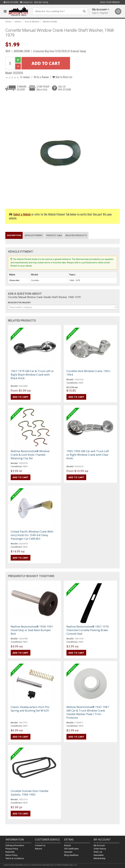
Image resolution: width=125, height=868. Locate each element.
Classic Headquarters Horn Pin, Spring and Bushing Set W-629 (30, 709)
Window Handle (50, 22)
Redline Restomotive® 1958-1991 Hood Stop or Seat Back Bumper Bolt (32, 630)
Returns (38, 849)
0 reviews (25, 77)
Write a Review (41, 77)
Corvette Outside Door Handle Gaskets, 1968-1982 (30, 793)
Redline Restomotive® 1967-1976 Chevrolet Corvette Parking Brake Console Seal (88, 630)
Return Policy (11, 855)
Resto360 (10, 852)
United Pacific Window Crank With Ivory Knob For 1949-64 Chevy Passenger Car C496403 (32, 535)
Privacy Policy (12, 849)
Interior (18, 22)
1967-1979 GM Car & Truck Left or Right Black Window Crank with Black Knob (32, 375)
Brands (68, 845)
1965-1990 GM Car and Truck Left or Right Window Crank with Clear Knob (88, 455)
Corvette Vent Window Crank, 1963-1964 (89, 373)
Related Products (76, 235)
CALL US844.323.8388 (65, 88)
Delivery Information (15, 845)
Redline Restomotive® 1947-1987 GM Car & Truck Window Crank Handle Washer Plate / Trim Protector (88, 712)
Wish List (98, 852)
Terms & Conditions (15, 858)
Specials (68, 852)
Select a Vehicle (22, 214)
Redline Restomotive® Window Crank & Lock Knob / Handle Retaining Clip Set (30, 455)
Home (8, 22)
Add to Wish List (62, 77)
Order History (100, 849)
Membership (100, 858)
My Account (99, 845)
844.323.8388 (11, 2)
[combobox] (62, 307)
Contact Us (26, 2)
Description (14, 235)
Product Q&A (54, 235)
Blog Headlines (71, 855)
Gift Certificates (71, 849)
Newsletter (99, 855)
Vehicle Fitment (34, 235)
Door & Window (32, 22)
